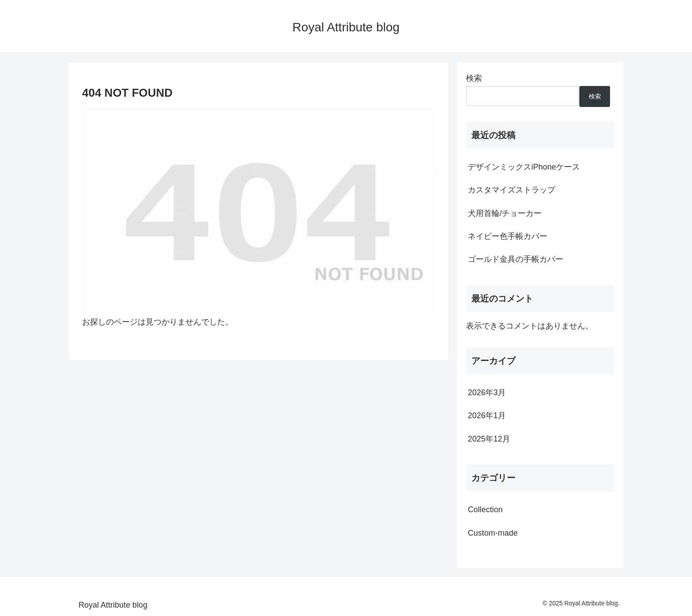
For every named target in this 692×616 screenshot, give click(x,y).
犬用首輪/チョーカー (505, 213)
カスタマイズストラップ (511, 190)
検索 (474, 78)
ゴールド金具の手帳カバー (515, 259)
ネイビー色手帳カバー (508, 236)
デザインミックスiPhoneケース (524, 167)
